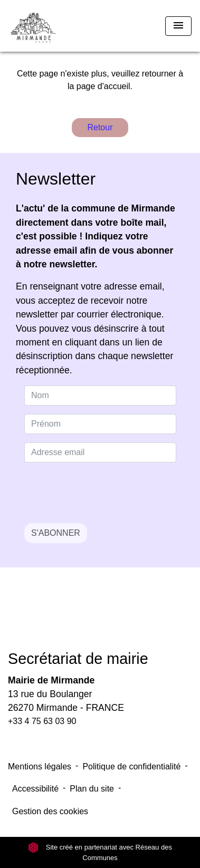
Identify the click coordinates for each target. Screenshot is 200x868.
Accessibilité (35, 789)
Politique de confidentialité (131, 766)
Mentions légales (40, 766)
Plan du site (92, 789)
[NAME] (100, 396)
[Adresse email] (100, 452)
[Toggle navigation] (178, 26)
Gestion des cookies (50, 811)
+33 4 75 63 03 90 (42, 721)
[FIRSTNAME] (100, 424)
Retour (100, 127)
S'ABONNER (56, 533)
